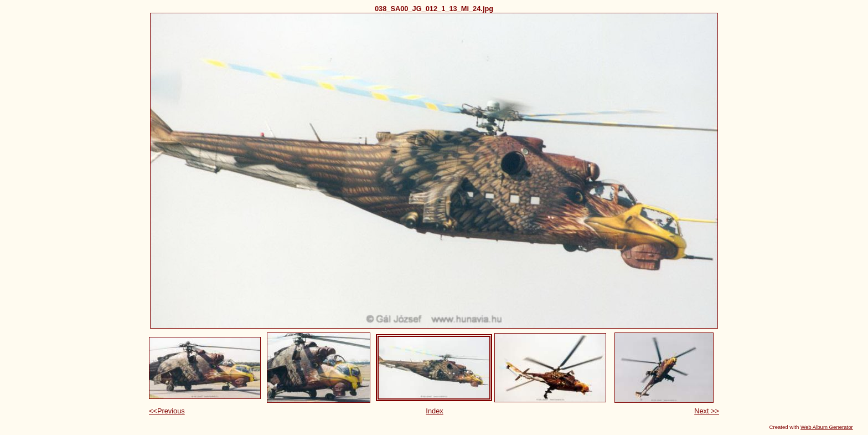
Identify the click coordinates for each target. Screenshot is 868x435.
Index (434, 411)
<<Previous (167, 411)
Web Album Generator (827, 427)
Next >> (707, 411)
